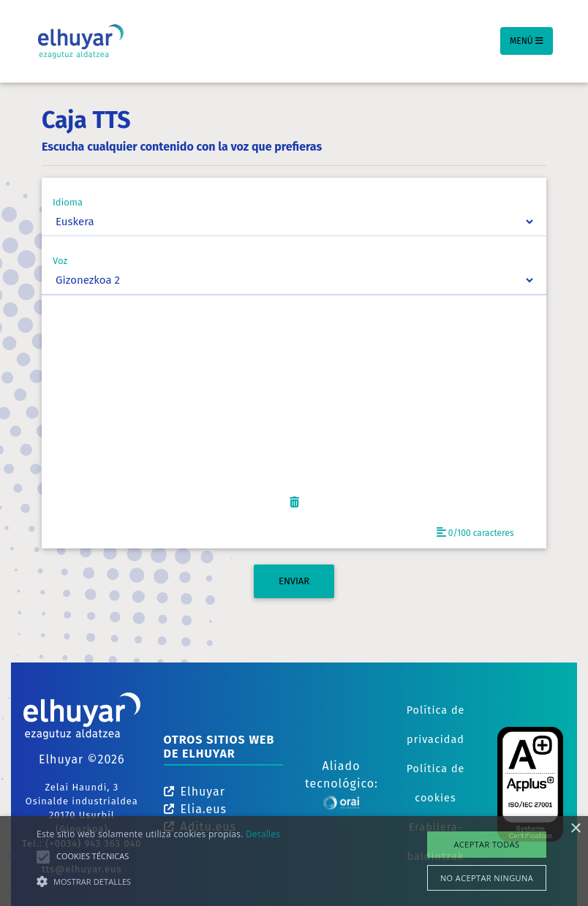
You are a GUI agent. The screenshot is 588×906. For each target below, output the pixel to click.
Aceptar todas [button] (486, 844)
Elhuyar (195, 792)
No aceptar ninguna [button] (487, 878)
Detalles (263, 834)
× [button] (575, 829)
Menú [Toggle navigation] (527, 41)
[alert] (294, 861)
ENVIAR (294, 581)
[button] (158, 881)
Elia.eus (196, 809)
